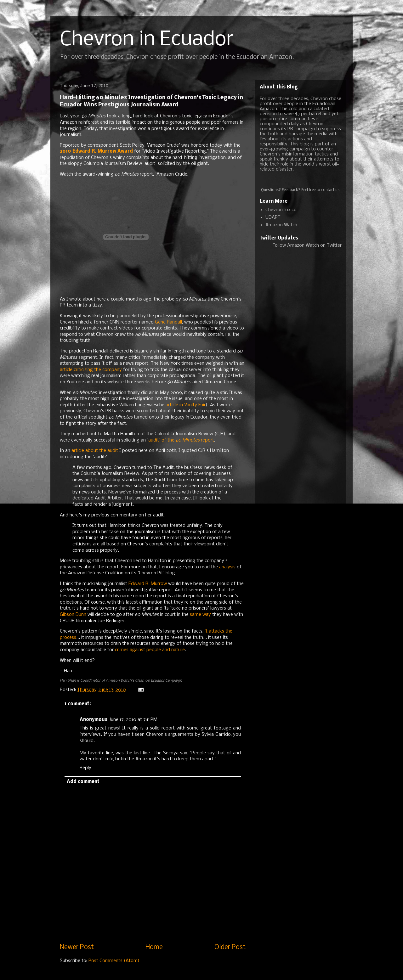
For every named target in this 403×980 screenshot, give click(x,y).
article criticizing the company (91, 370)
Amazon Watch (281, 225)
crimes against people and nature (150, 650)
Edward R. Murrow (148, 584)
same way (200, 615)
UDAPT (273, 217)
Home (154, 947)
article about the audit (95, 451)
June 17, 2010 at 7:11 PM (133, 720)
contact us (330, 190)
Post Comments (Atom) (114, 961)
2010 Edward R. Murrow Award (96, 151)
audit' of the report (181, 440)
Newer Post (77, 947)
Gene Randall (168, 322)
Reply (85, 768)
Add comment (83, 782)
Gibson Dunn (73, 615)
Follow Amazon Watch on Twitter (307, 245)
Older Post (230, 947)
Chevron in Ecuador (147, 40)
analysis (227, 567)
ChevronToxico (281, 210)
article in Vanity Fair (186, 405)
